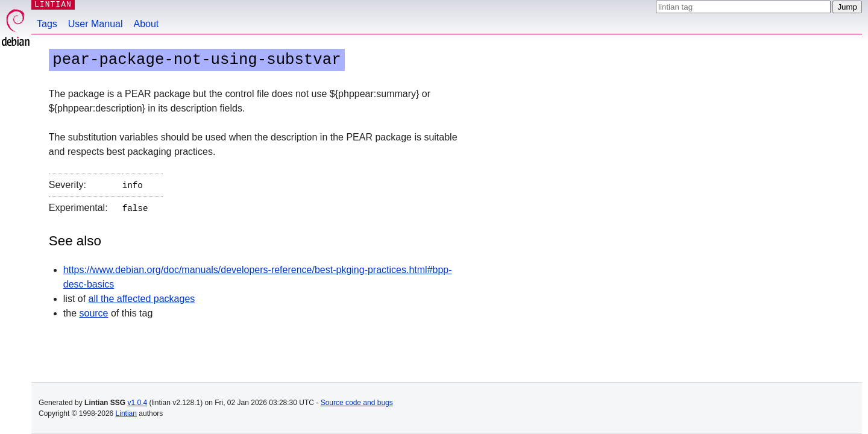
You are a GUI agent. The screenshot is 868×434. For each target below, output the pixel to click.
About (146, 24)
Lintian (126, 414)
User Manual (96, 24)
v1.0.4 (137, 403)
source (93, 311)
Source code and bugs (357, 403)
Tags (47, 24)
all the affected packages (142, 296)
